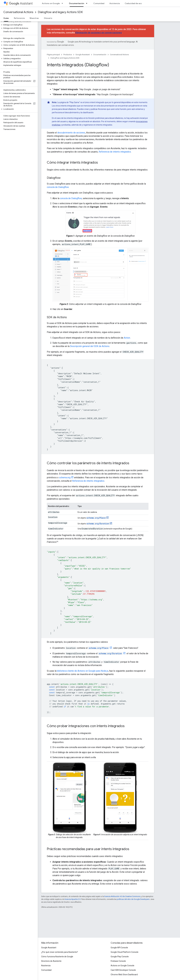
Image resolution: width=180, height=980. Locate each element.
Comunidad (99, 3)
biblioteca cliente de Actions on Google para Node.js (83, 671)
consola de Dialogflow (58, 187)
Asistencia (115, 3)
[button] (18, 21)
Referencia (19, 18)
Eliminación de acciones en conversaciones (99, 33)
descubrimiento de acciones (71, 133)
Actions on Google (51, 3)
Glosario (48, 18)
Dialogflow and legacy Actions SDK (60, 12)
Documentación (100, 55)
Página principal (53, 55)
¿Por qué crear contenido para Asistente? (60, 952)
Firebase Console (118, 961)
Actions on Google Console (122, 966)
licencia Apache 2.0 (73, 899)
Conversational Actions (18, 12)
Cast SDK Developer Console (123, 970)
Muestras (34, 18)
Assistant (21, 3)
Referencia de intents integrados (115, 152)
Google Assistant (83, 55)
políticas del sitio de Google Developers (133, 899)
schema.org (65, 478)
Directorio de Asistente (51, 961)
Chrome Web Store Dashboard (124, 975)
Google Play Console (120, 957)
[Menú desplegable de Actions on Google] (63, 3)
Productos (68, 55)
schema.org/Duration (98, 524)
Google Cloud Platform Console (125, 952)
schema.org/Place (96, 518)
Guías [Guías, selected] (6, 18)
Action (127, 338)
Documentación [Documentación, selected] (77, 3)
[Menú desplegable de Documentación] (87, 3)
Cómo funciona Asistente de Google (57, 957)
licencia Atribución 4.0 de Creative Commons (122, 896)
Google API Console (119, 948)
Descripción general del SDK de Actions (90, 346)
